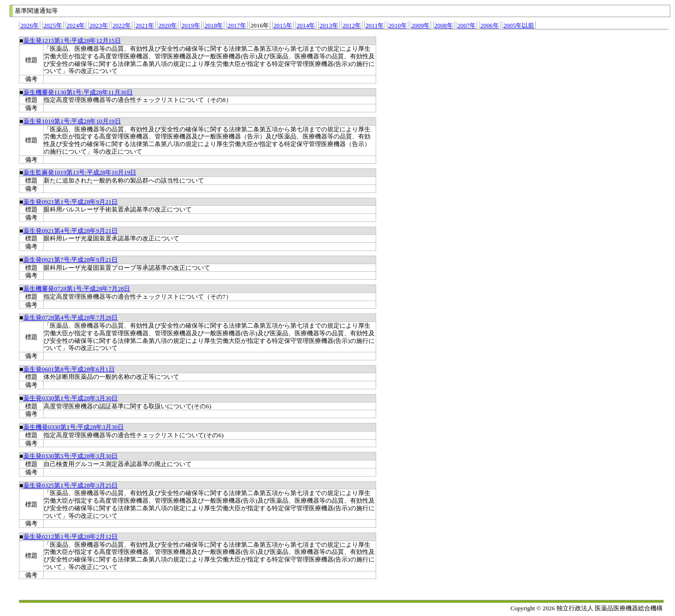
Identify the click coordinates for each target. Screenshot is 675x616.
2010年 (398, 25)
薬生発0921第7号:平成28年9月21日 (70, 260)
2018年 (214, 25)
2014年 (306, 25)
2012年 (352, 25)
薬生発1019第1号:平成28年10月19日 (72, 121)
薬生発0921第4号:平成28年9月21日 (70, 231)
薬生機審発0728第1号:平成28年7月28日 (77, 289)
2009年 (421, 25)
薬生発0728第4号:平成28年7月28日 (70, 317)
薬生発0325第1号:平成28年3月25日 (70, 485)
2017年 (237, 25)
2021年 (145, 25)
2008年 (444, 25)
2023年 (99, 25)
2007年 (467, 25)
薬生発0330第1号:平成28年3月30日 (70, 398)
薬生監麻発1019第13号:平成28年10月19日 (80, 172)
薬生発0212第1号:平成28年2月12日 (70, 537)
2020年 (168, 25)
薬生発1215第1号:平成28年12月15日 (72, 41)
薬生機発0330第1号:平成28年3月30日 (74, 427)
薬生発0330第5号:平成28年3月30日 (70, 456)
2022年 (122, 25)
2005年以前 (519, 25)
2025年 (53, 25)
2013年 (329, 25)
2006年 (490, 25)
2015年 (283, 25)
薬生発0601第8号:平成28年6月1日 (69, 369)
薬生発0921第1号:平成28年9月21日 (70, 202)
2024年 (76, 25)
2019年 (191, 25)
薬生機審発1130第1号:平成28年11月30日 (78, 92)
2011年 (375, 25)
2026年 (30, 25)
